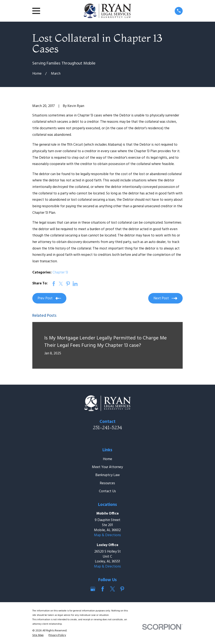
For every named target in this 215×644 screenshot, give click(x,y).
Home (107, 459)
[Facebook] (103, 589)
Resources (107, 483)
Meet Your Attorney (107, 467)
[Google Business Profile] (93, 589)
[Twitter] (113, 589)
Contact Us (107, 491)
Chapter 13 (60, 273)
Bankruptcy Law (107, 475)
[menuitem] (38, 635)
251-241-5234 (107, 428)
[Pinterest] (122, 589)
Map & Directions (107, 535)
